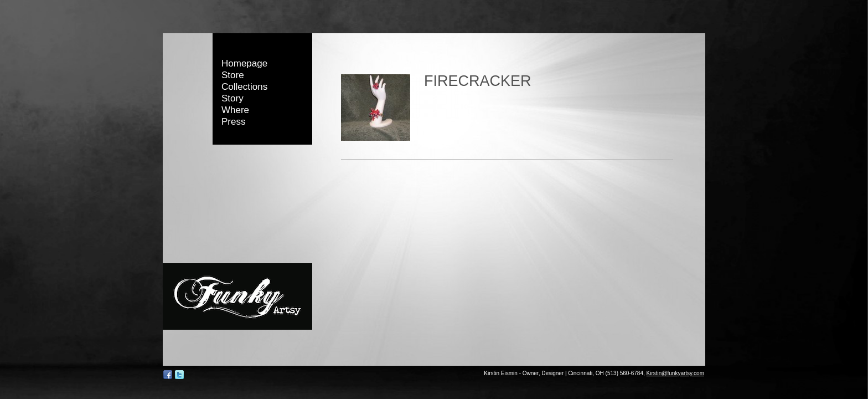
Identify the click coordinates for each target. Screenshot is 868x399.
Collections (244, 87)
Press (233, 122)
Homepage (244, 63)
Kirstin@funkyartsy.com (675, 373)
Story (232, 98)
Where (235, 110)
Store (233, 75)
